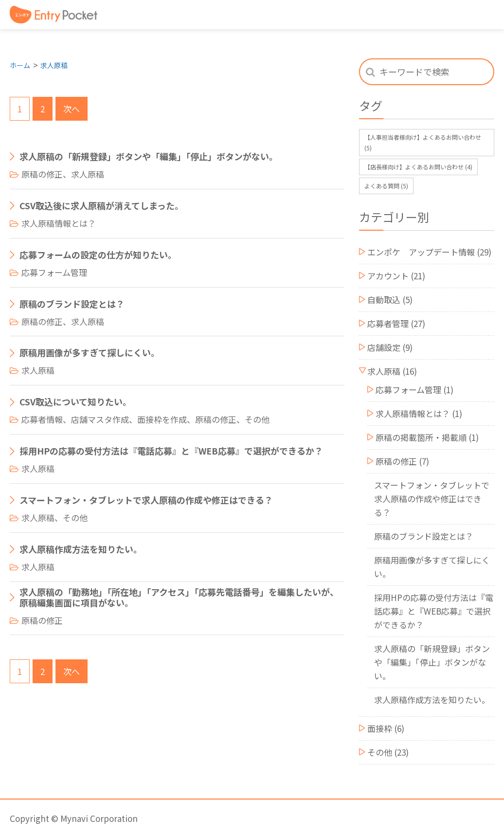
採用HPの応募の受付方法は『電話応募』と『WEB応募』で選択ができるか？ (171, 451)
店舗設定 (384, 347)
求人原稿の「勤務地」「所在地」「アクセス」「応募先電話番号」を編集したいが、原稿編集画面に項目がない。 (179, 597)
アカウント (388, 276)
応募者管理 (388, 323)
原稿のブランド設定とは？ (72, 304)
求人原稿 (54, 65)
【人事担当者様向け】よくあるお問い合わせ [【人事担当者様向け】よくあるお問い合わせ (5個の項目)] (423, 142)
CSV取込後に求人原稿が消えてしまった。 (101, 206)
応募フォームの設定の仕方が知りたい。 (98, 255)
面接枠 (380, 728)
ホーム (20, 65)
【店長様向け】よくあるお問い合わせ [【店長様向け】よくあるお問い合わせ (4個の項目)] (418, 167)
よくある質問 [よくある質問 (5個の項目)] (386, 186)
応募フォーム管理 (54, 272)
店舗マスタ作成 (100, 419)
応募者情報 (42, 419)
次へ (72, 109)
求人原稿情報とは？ (59, 223)
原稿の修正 (42, 174)
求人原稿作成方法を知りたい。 (81, 549)
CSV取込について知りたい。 (75, 402)
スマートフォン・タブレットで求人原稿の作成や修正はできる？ (146, 500)
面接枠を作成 (162, 419)
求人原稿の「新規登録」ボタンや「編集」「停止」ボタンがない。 (149, 157)
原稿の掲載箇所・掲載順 (421, 437)
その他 (257, 419)
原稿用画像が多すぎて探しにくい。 (90, 353)
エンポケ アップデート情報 (421, 252)
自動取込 (384, 300)
